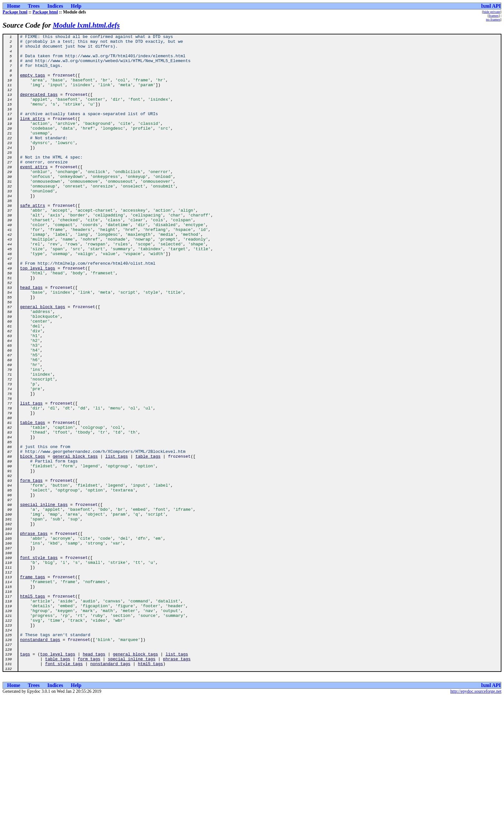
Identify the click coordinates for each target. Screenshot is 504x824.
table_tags (32, 500)
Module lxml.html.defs (86, 25)
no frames (493, 19)
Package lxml (15, 12)
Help (76, 6)
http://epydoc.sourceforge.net (476, 819)
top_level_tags (37, 315)
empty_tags (32, 84)
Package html (45, 12)
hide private (492, 12)
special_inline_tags (44, 599)
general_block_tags (42, 362)
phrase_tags (34, 634)
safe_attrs (32, 240)
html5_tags (32, 709)
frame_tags (32, 686)
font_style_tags (39, 663)
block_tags (32, 541)
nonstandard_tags (40, 761)
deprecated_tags (39, 107)
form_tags (31, 570)
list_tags (31, 477)
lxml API (491, 6)
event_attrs (34, 194)
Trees (34, 6)
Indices (55, 6)
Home (14, 6)
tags (25, 778)
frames (494, 15)
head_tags (31, 338)
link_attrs (32, 136)
